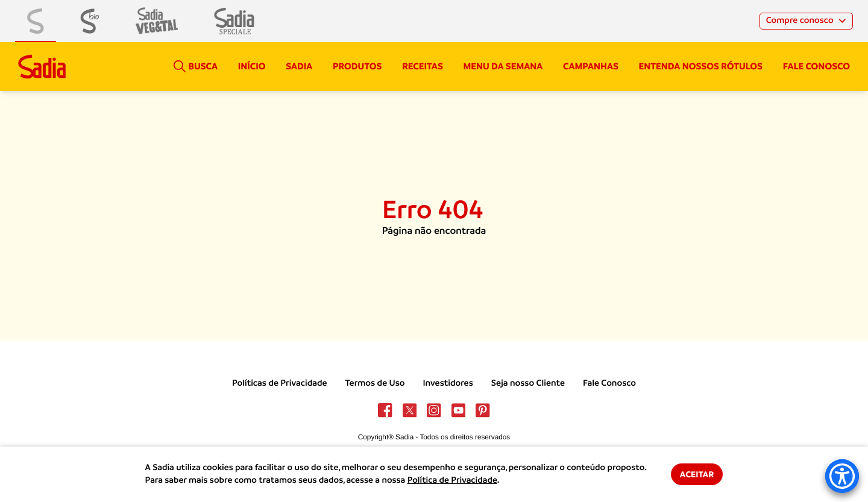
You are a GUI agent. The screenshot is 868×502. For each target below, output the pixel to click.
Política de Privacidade (452, 480)
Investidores (448, 383)
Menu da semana (503, 66)
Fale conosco (816, 66)
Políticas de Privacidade (280, 383)
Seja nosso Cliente (528, 383)
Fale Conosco (609, 383)
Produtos (357, 66)
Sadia (299, 66)
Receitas (423, 66)
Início (252, 66)
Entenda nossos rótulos (701, 66)
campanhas (591, 66)
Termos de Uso (375, 383)
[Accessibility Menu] (842, 476)
